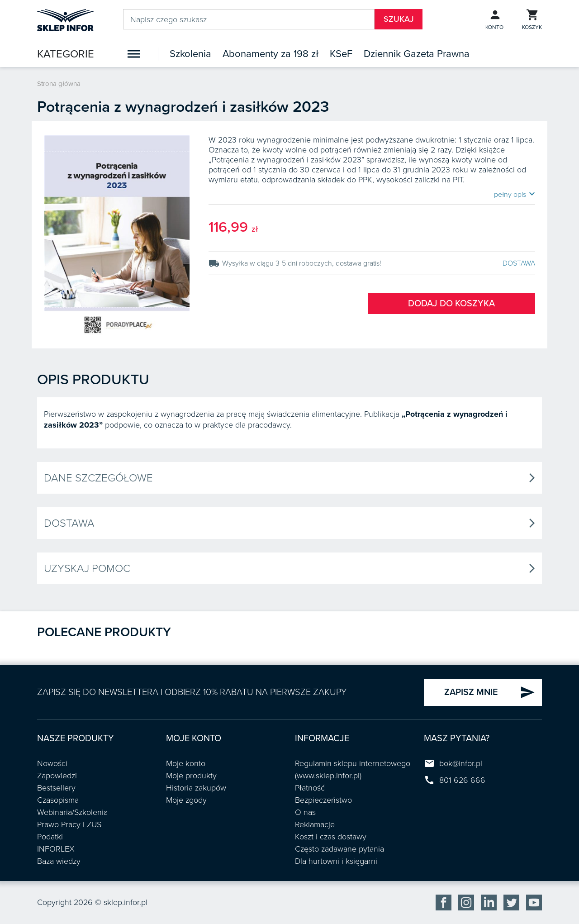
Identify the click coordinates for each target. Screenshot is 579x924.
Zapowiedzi (57, 776)
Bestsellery (56, 788)
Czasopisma (58, 800)
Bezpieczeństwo (323, 800)
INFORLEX (56, 849)
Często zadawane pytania (339, 849)
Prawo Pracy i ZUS (69, 824)
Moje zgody (186, 800)
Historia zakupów (196, 788)
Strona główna (59, 84)
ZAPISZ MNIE (490, 692)
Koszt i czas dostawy (331, 837)
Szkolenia (190, 54)
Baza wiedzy (59, 861)
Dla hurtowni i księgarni (336, 861)
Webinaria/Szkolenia (72, 812)
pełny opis (515, 194)
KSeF (341, 54)
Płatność (310, 788)
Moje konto (186, 763)
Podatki (50, 837)
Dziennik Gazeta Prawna (417, 54)
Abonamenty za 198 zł (271, 54)
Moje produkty (191, 776)
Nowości (52, 763)
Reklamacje (315, 824)
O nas (305, 812)
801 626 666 (462, 780)
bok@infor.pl (461, 763)
